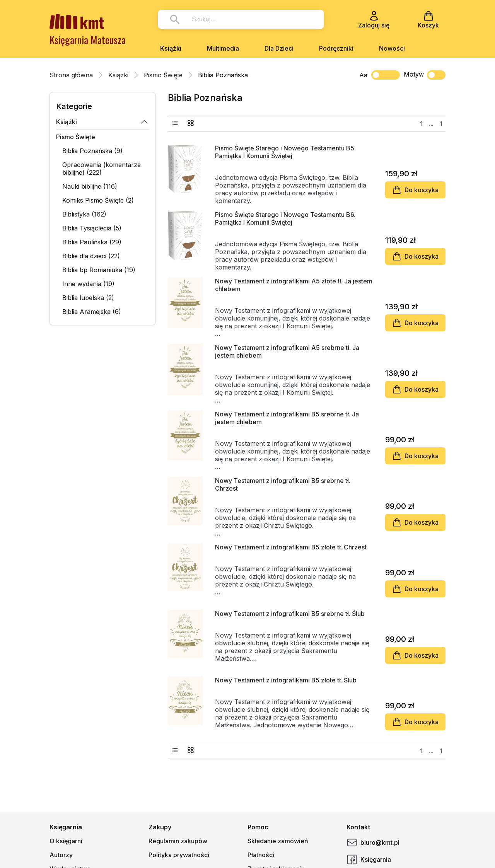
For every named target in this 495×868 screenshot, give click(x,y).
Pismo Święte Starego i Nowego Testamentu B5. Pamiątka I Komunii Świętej (285, 152)
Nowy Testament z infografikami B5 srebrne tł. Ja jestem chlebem (287, 418)
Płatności (261, 855)
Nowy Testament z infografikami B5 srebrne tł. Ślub (290, 614)
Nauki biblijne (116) (90, 186)
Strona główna (71, 75)
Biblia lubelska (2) (88, 298)
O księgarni (66, 841)
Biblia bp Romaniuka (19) (99, 270)
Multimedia (223, 48)
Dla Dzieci (279, 48)
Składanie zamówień (278, 841)
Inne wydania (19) (88, 284)
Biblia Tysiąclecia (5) (92, 228)
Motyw (425, 75)
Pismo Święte (163, 75)
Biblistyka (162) (84, 214)
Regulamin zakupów (178, 841)
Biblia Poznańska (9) (92, 151)
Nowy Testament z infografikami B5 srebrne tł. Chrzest (283, 484)
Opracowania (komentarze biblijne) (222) (102, 169)
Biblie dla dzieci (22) (91, 256)
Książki (171, 48)
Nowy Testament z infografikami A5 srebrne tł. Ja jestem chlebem (287, 351)
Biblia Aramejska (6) (92, 312)
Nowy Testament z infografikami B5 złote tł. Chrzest (291, 547)
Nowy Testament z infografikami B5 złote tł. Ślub (286, 680)
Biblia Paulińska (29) (92, 242)
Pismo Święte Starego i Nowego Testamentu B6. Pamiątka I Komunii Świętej (285, 218)
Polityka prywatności (179, 855)
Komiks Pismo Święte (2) (98, 200)
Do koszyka (415, 190)
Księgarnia (369, 859)
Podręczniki (336, 48)
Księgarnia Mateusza (88, 40)
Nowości (392, 48)
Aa (363, 75)
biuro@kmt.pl (373, 842)
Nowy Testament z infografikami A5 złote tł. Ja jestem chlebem (294, 285)
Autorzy (61, 855)
